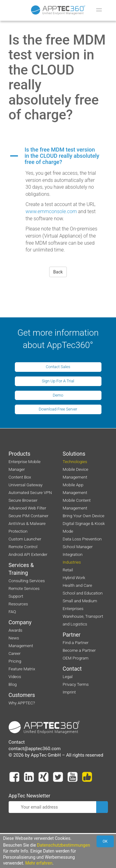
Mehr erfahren (39, 863)
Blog (13, 684)
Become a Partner (79, 650)
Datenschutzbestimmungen (64, 845)
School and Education (83, 593)
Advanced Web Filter (28, 508)
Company (20, 622)
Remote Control (23, 547)
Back (58, 272)
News (14, 638)
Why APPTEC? (22, 703)
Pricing (15, 661)
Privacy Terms (76, 684)
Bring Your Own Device (84, 516)
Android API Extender (28, 554)
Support (16, 596)
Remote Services (24, 588)
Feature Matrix (22, 669)
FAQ (12, 612)
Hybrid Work (74, 578)
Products (20, 454)
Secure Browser (23, 500)
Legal (68, 677)
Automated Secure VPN (30, 492)
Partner (72, 635)
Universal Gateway (26, 485)
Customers (22, 695)
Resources (18, 604)
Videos (15, 677)
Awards (16, 630)
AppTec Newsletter (30, 796)
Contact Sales (58, 367)
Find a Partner (76, 642)
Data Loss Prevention (82, 539)
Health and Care (77, 585)
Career (15, 653)
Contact (72, 669)
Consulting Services (27, 581)
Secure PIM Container (29, 516)
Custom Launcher (25, 539)
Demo (58, 395)
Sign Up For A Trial (58, 381)
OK (105, 841)
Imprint (69, 692)
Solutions (74, 454)
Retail (68, 570)
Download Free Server (58, 409)
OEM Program (76, 658)
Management (21, 646)
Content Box (20, 477)
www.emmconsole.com (51, 211)
